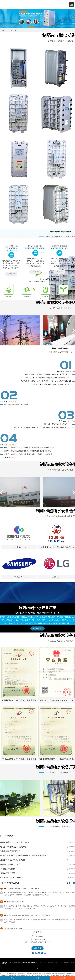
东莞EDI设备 (53, 963)
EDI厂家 (10, 30)
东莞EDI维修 (63, 963)
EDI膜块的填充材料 (8, 869)
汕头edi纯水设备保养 (23, 975)
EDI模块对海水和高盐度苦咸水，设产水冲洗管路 (22, 889)
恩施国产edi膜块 (12, 974)
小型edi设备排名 (11, 975)
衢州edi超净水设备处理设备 (55, 975)
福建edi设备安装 (60, 974)
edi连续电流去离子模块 (25, 974)
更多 (68, 883)
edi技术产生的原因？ (8, 873)
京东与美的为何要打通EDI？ (11, 878)
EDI (16, 4)
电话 (12, 978)
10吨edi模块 (68, 975)
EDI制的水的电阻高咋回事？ (14, 902)
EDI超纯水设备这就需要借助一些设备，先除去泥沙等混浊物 (24, 856)
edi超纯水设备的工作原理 (10, 864)
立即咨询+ (11, 274)
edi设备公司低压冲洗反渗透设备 (13, 860)
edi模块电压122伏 (38, 974)
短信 (37, 978)
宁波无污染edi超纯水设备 (38, 975)
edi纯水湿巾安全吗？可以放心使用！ (15, 842)
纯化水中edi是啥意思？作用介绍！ (14, 847)
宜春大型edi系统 (49, 974)
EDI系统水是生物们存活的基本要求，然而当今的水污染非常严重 (27, 916)
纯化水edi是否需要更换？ (10, 851)
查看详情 (38, 628)
